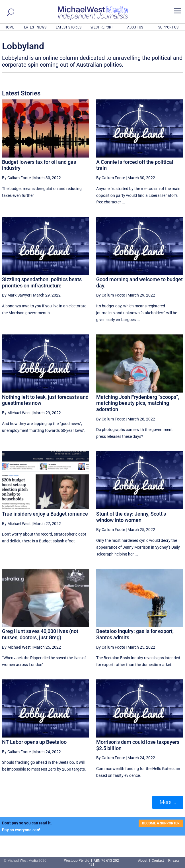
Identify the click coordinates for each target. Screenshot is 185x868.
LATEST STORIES (69, 27)
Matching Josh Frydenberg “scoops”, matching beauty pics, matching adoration (138, 403)
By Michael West (16, 413)
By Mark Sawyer (16, 295)
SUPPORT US (168, 27)
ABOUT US (135, 27)
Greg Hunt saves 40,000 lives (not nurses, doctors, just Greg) (40, 634)
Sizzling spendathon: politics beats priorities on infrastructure (42, 282)
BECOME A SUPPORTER (161, 823)
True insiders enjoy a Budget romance (45, 514)
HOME (9, 27)
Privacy (174, 861)
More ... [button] (168, 802)
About (143, 861)
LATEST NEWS (35, 27)
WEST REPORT (102, 27)
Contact (158, 861)
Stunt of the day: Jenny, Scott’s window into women (131, 517)
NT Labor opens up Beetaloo (34, 742)
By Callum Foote (16, 178)
